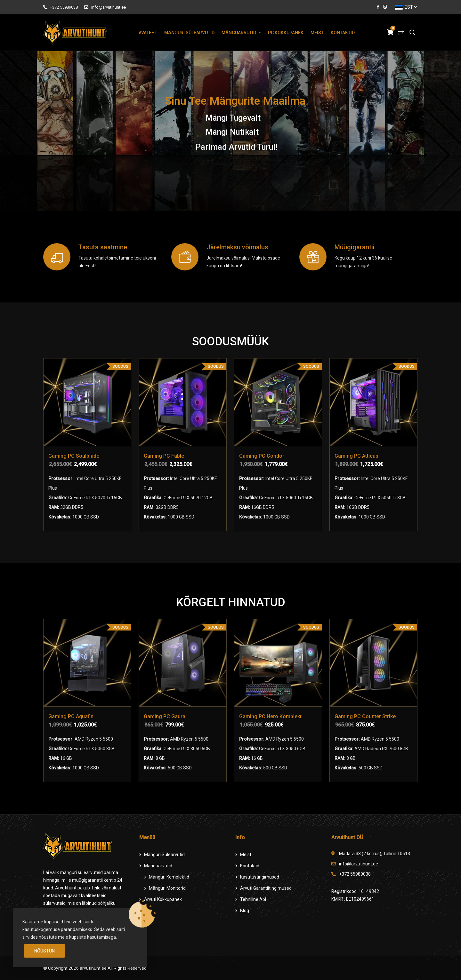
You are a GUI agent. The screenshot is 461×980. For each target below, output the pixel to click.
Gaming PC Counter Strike (365, 716)
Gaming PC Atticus (356, 456)
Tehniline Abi (253, 899)
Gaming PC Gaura (165, 716)
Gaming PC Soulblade (74, 456)
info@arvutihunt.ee (105, 7)
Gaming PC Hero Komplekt (270, 716)
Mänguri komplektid (169, 877)
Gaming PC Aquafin (71, 716)
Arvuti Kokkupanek (163, 899)
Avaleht (148, 33)
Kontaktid (343, 33)
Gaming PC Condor (262, 456)
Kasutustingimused (260, 877)
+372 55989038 (61, 7)
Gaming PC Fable (164, 456)
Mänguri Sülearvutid (189, 33)
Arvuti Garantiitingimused (266, 888)
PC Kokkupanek (286, 33)
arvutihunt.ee (93, 968)
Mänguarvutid (239, 33)
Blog (245, 911)
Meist (317, 33)
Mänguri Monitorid (167, 888)
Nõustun (44, 951)
